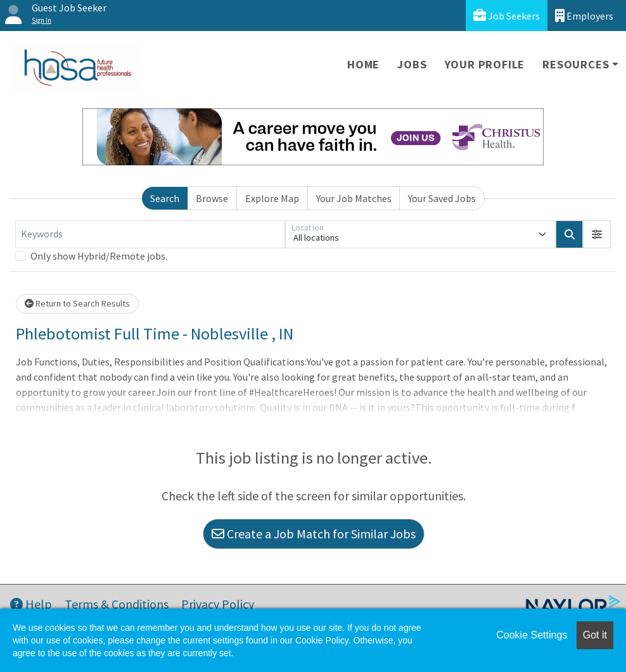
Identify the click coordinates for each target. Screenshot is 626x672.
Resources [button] (576, 64)
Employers (584, 16)
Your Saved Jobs (442, 198)
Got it (595, 635)
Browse (212, 198)
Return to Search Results (77, 303)
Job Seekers (507, 16)
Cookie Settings (532, 635)
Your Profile (485, 64)
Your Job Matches (354, 198)
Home (363, 64)
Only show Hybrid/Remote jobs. (99, 256)
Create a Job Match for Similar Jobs (314, 534)
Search (165, 198)
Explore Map (272, 198)
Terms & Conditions (117, 604)
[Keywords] (150, 234)
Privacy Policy (218, 604)
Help (31, 604)
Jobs (412, 64)
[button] (597, 234)
